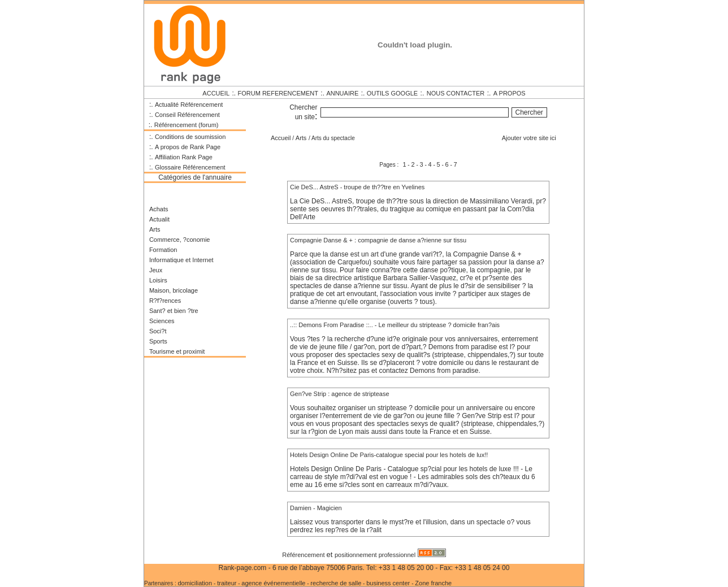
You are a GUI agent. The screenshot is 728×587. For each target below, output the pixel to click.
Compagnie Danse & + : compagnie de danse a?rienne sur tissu (378, 240)
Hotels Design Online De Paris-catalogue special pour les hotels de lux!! (389, 455)
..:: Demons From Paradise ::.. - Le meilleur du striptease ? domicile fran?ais (395, 325)
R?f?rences (165, 301)
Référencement (304, 555)
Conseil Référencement (187, 115)
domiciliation (196, 583)
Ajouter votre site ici (529, 138)
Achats (159, 209)
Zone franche (433, 583)
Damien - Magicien (316, 508)
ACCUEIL (216, 93)
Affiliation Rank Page (184, 157)
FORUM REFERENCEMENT (278, 93)
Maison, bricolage (174, 290)
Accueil (281, 138)
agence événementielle (273, 583)
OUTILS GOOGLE (392, 93)
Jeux (156, 270)
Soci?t (158, 331)
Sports (158, 341)
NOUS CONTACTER (456, 93)
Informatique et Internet (181, 260)
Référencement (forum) (187, 125)
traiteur (227, 583)
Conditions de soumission (190, 137)
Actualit (159, 219)
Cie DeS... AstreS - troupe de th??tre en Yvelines (357, 187)
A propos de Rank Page (188, 147)
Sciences (162, 321)
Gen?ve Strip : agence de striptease (340, 394)
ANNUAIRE (342, 93)
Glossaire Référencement (190, 167)
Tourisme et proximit (177, 351)
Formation (163, 250)
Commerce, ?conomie (180, 240)
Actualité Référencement (189, 105)
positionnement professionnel (375, 555)
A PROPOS (510, 93)
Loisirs (158, 280)
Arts (155, 229)
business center (389, 583)
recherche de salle (336, 583)
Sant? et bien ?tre (174, 311)
